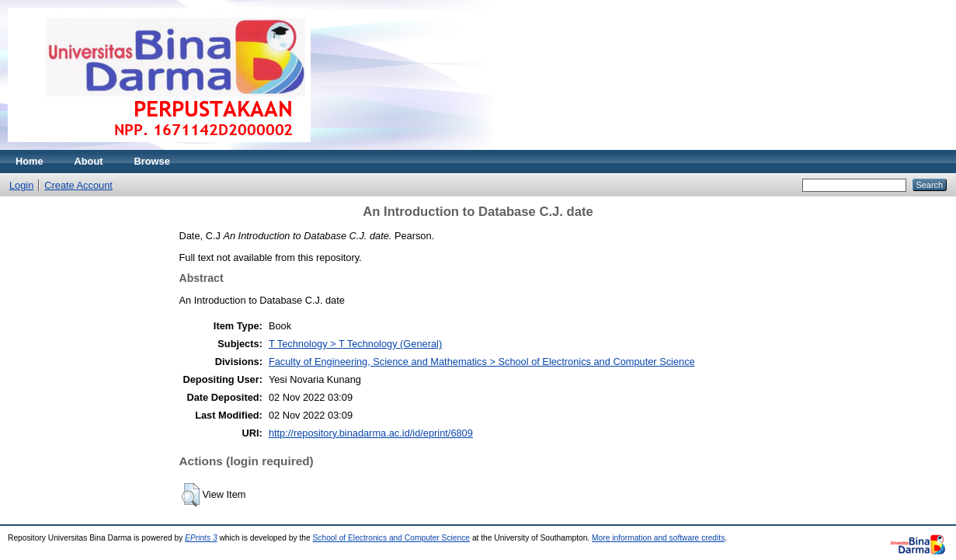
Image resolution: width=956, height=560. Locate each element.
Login (21, 185)
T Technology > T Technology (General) (355, 344)
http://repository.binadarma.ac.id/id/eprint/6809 (371, 433)
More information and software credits (658, 538)
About (89, 161)
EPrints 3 (201, 538)
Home (30, 161)
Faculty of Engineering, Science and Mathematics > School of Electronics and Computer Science (482, 362)
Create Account (78, 185)
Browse (152, 161)
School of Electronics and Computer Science (392, 538)
